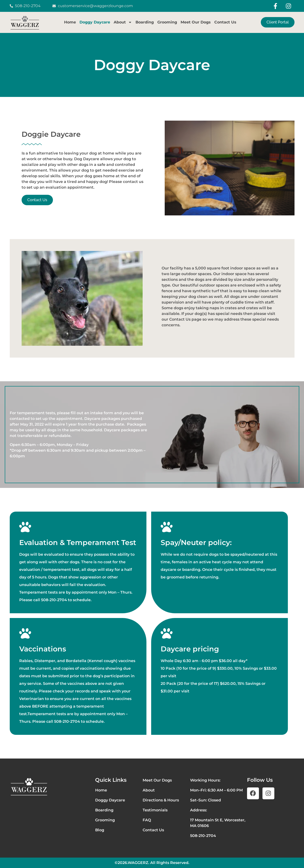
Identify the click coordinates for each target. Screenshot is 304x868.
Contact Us (225, 22)
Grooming (167, 22)
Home (70, 22)
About (123, 22)
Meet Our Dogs (196, 22)
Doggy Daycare (95, 22)
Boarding (145, 22)
